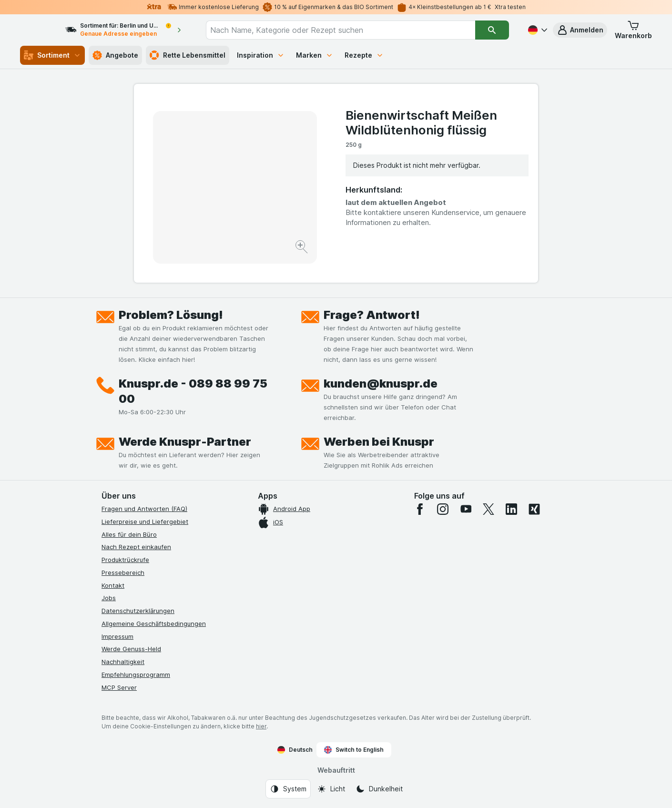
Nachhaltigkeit (123, 662)
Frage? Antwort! (372, 315)
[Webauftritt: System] (288, 789)
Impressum (117, 636)
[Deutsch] (537, 30)
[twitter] (489, 509)
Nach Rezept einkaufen (136, 547)
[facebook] (420, 509)
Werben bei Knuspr (379, 442)
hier (261, 726)
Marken (315, 55)
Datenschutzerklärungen (138, 611)
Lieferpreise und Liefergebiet (145, 522)
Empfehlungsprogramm (136, 675)
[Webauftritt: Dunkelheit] (379, 789)
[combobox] (349, 30)
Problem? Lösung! (171, 315)
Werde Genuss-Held (131, 649)
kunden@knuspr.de (381, 384)
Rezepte (364, 55)
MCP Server (119, 687)
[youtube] (466, 509)
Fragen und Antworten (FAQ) (144, 509)
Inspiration (261, 55)
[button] (580, 30)
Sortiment (52, 55)
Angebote (115, 55)
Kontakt (113, 585)
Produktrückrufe (125, 560)
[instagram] (443, 509)
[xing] (534, 509)
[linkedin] (511, 509)
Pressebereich (123, 573)
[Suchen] (492, 30)
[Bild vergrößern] (302, 248)
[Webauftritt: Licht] (331, 789)
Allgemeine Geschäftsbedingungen (154, 624)
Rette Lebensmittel (188, 55)
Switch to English (354, 750)
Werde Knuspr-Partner (185, 442)
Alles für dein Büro (129, 534)
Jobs (109, 598)
